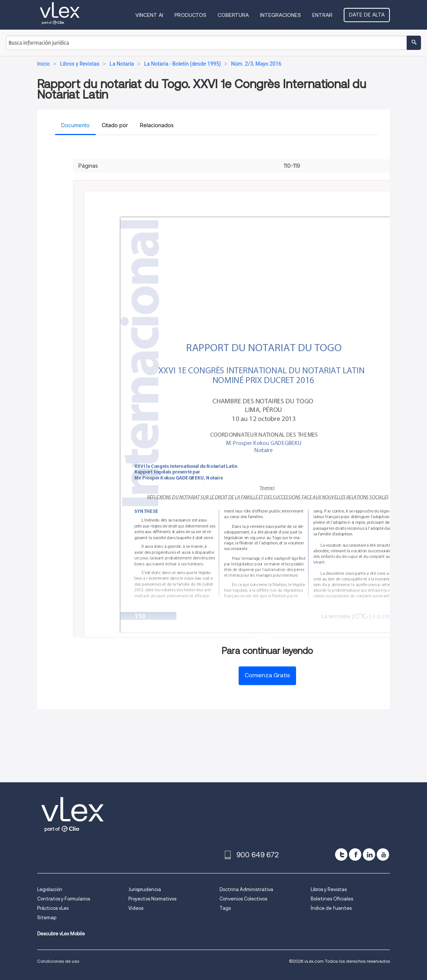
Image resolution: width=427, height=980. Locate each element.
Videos (136, 908)
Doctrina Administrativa (246, 889)
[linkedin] (369, 854)
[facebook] (355, 854)
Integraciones (280, 15)
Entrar (322, 15)
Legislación (50, 889)
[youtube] (383, 854)
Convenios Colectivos (243, 899)
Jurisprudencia (145, 889)
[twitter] (341, 854)
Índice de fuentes (331, 908)
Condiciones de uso (58, 961)
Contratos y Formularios (64, 899)
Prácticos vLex (53, 908)
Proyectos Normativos (152, 899)
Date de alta (367, 15)
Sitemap (47, 918)
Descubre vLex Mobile (61, 934)
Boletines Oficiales (332, 899)
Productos (190, 15)
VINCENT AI (149, 15)
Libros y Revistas (329, 889)
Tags (225, 908)
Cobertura (233, 15)
